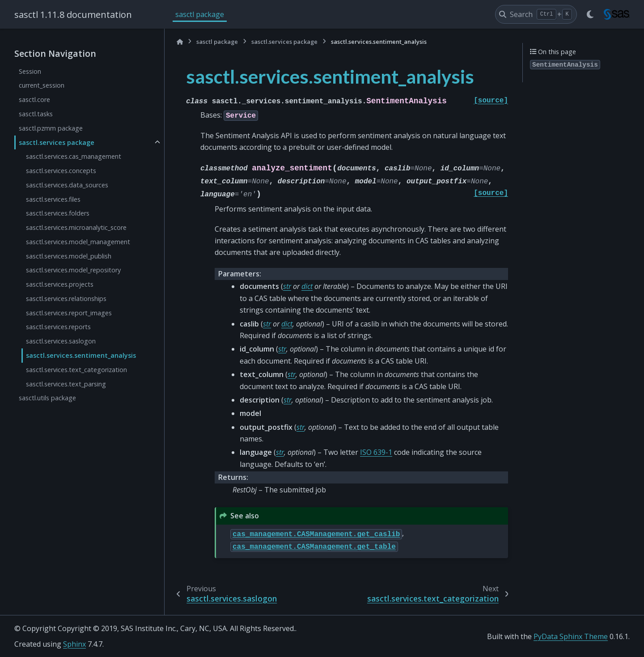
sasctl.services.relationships (66, 299)
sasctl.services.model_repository (73, 270)
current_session (42, 85)
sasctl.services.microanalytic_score (76, 227)
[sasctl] (617, 14)
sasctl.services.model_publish (69, 256)
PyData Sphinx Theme (571, 636)
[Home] (180, 42)
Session (30, 71)
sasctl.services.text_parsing (66, 384)
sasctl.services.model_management (78, 242)
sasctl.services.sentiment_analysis (81, 355)
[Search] (536, 14)
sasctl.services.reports (58, 327)
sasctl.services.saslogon (61, 341)
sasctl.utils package (47, 398)
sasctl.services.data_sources (67, 185)
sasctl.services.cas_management (74, 156)
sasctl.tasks (36, 114)
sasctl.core (34, 100)
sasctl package (200, 14)
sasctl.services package (57, 142)
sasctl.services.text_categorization (76, 370)
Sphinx (74, 644)
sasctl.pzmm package (51, 128)
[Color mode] (590, 14)
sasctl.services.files (53, 199)
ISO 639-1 (376, 452)
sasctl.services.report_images (69, 313)
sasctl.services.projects (60, 284)
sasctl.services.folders (58, 213)
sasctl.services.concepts (61, 171)
